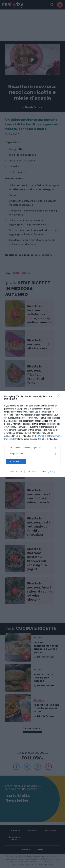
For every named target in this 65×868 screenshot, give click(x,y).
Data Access (32, 472)
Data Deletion (16, 472)
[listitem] (32, 448)
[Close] (59, 397)
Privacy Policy (49, 472)
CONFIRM (16, 461)
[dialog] (32, 434)
